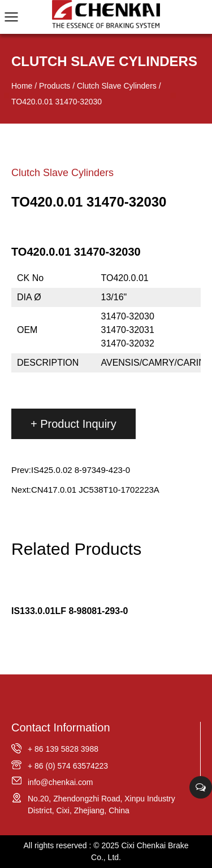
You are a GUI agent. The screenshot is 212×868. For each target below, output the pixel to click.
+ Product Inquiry (73, 424)
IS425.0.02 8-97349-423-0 (81, 470)
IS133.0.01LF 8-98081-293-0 (70, 611)
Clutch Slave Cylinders (117, 86)
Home (22, 86)
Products (55, 86)
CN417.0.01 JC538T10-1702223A (95, 490)
